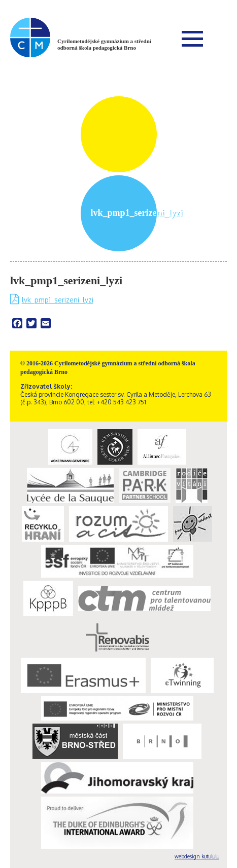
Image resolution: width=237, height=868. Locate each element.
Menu (192, 39)
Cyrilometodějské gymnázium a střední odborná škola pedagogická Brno (104, 44)
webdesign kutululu (197, 856)
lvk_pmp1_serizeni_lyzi (58, 300)
